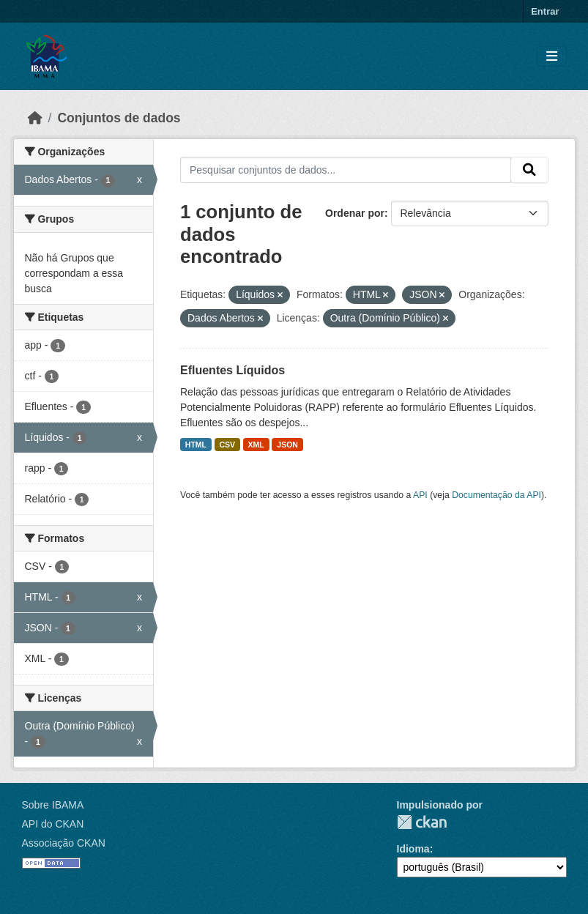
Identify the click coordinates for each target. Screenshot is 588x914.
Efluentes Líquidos (232, 370)
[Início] (35, 118)
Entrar (545, 11)
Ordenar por (355, 213)
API (420, 495)
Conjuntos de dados (119, 118)
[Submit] (529, 170)
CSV (228, 445)
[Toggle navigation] (552, 57)
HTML (196, 445)
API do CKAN (53, 824)
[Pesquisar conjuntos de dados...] (346, 170)
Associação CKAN (64, 843)
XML (256, 445)
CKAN (422, 822)
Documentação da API (496, 495)
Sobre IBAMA (53, 805)
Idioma (413, 849)
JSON (287, 445)
